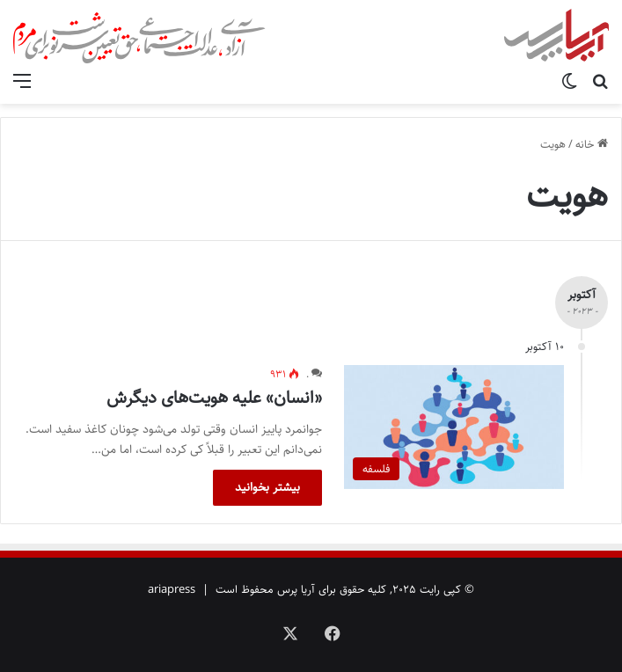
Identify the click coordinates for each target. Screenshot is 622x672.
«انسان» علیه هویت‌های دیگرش (214, 398)
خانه (592, 144)
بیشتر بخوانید (267, 487)
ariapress (172, 589)
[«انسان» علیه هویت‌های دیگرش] (454, 427)
